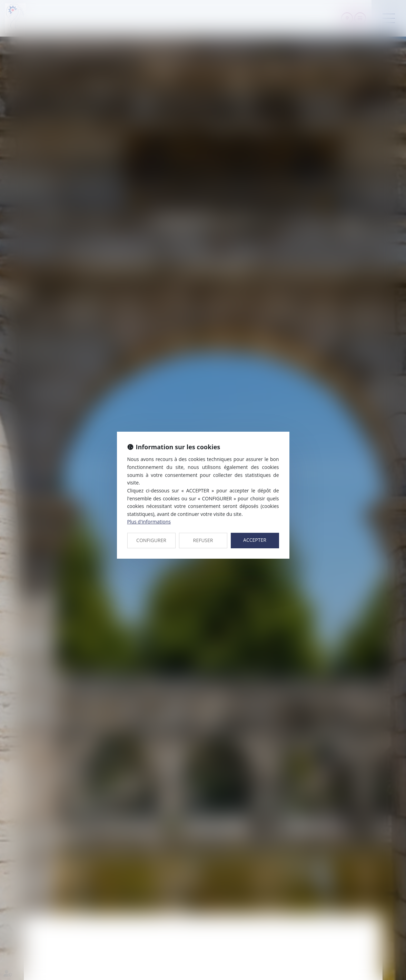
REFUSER (203, 540)
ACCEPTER (255, 540)
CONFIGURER (151, 540)
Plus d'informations (149, 522)
